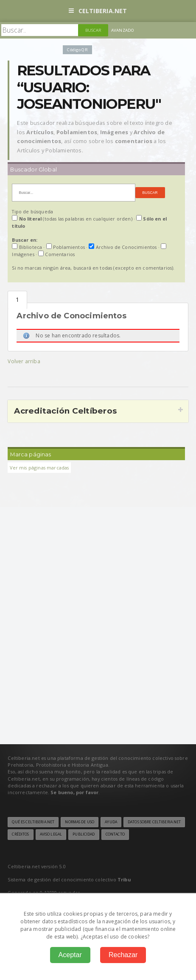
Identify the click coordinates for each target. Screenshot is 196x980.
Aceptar (70, 955)
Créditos (20, 834)
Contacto (115, 834)
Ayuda (111, 822)
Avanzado (123, 30)
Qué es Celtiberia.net (33, 822)
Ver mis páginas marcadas (39, 468)
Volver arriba (24, 361)
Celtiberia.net (98, 11)
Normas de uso (80, 822)
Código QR (77, 50)
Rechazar (123, 955)
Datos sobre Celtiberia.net (154, 822)
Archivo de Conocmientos (17, 300)
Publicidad (84, 834)
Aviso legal (51, 834)
